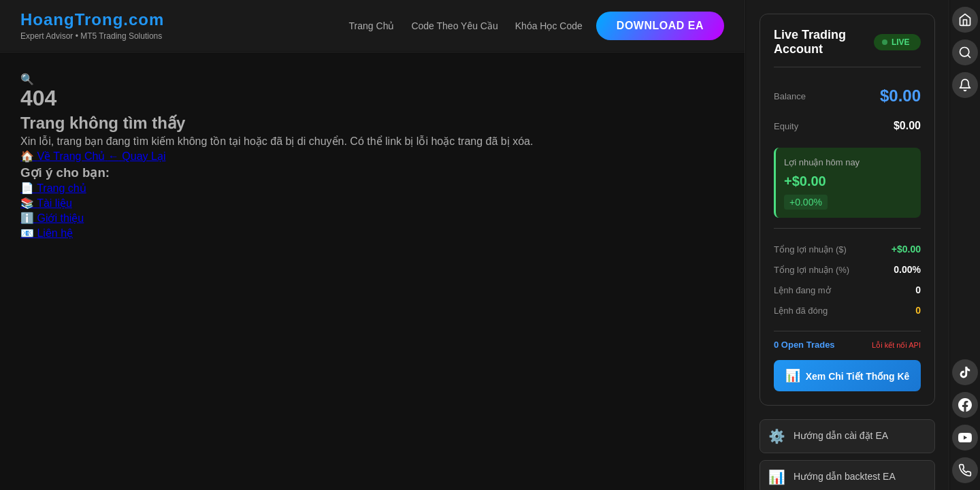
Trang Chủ (372, 26)
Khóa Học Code (549, 26)
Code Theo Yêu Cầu (454, 26)
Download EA (660, 26)
